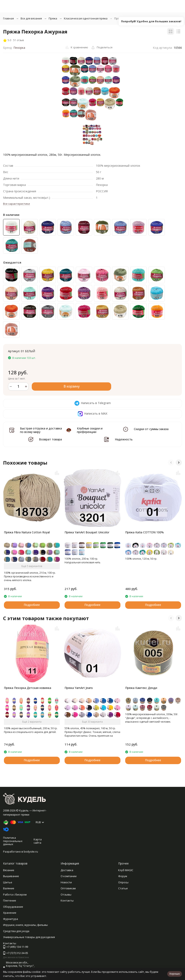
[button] (171, 463)
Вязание (9, 870)
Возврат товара (50, 439)
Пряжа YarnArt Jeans (79, 688)
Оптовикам (68, 888)
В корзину (72, 386)
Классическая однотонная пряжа (86, 18)
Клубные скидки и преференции (90, 430)
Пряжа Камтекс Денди (141, 688)
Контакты (67, 900)
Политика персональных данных (13, 841)
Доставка (67, 870)
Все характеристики (16, 204)
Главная (8, 18)
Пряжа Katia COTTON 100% (144, 532)
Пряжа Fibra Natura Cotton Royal (27, 532)
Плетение (10, 900)
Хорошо (175, 974)
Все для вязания (31, 18)
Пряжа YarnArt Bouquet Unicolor (87, 532)
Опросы (123, 882)
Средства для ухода (16, 931)
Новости (66, 882)
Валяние (9, 888)
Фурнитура (11, 919)
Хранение (10, 913)
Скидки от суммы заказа (151, 429)
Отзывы (66, 894)
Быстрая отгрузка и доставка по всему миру (41, 430)
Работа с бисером (15, 894)
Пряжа (53, 18)
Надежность (124, 439)
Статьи (123, 888)
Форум (123, 876)
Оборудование (13, 907)
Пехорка (19, 48)
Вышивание (11, 876)
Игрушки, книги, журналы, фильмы (25, 925)
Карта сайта (38, 841)
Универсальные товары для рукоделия (29, 937)
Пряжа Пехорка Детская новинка (28, 688)
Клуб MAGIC (126, 870)
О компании (69, 876)
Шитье (8, 882)
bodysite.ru (31, 852)
